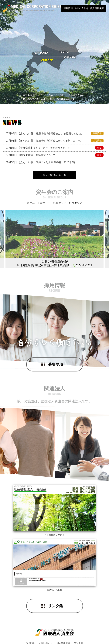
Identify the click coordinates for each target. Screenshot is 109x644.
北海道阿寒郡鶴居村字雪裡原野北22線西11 (45, 266)
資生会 (31, 204)
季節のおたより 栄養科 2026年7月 (40, 162)
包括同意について (54, 155)
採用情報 (68, 8)
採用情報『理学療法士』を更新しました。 (54, 141)
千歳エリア (44, 204)
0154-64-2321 (84, 266)
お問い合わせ (81, 8)
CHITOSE (47, 60)
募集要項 (56, 366)
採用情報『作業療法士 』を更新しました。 (54, 133)
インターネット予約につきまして (54, 148)
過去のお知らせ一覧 (55, 176)
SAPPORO (41, 53)
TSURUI (64, 52)
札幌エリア (60, 204)
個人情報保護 (97, 8)
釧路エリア (76, 204)
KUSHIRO (70, 57)
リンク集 (56, 596)
